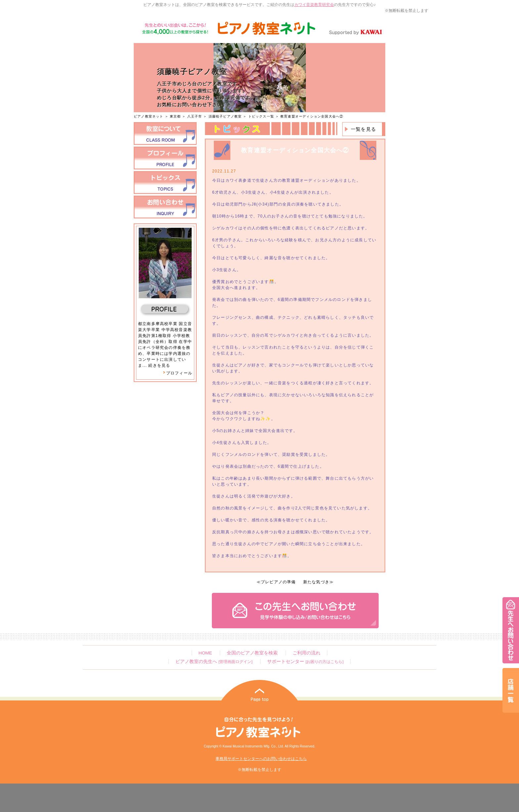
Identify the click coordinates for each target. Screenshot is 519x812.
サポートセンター (305, 662)
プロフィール (178, 373)
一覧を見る (363, 129)
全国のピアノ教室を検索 (252, 653)
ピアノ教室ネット (149, 116)
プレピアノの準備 (278, 582)
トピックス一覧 (261, 116)
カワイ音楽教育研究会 (314, 5)
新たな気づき (316, 582)
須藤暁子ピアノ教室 (226, 116)
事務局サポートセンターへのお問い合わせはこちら (261, 759)
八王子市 (195, 116)
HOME (205, 653)
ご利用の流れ (307, 653)
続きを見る (159, 365)
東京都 (175, 116)
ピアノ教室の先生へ (214, 662)
